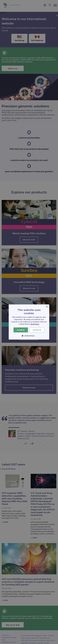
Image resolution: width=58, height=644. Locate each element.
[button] (29, 336)
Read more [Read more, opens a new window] (35, 324)
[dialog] (29, 322)
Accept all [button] (21, 330)
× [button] (47, 307)
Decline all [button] (37, 330)
